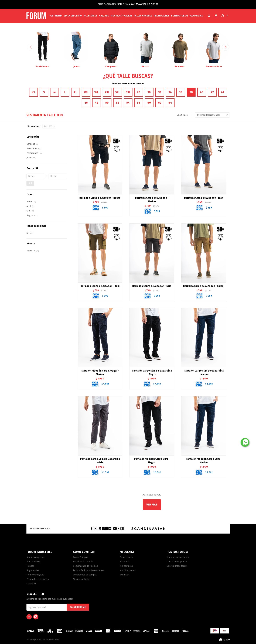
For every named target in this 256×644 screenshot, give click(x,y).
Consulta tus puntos (177, 562)
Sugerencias (33, 570)
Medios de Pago (81, 579)
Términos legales (35, 575)
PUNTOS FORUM (180, 16)
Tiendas (30, 566)
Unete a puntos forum (178, 557)
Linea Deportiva (73, 16)
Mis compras (126, 566)
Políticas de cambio (83, 562)
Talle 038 (48, 126)
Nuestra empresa (35, 557)
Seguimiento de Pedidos (86, 566)
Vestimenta (56, 16)
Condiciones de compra (85, 575)
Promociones (162, 16)
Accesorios (91, 16)
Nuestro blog (33, 562)
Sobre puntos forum (177, 566)
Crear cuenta (126, 557)
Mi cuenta (125, 562)
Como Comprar (81, 557)
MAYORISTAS (196, 16)
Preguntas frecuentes (38, 579)
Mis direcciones (128, 570)
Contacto (31, 583)
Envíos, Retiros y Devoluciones (89, 570)
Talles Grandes (143, 16)
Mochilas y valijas (122, 16)
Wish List (124, 575)
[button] (209, 16)
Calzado (104, 16)
